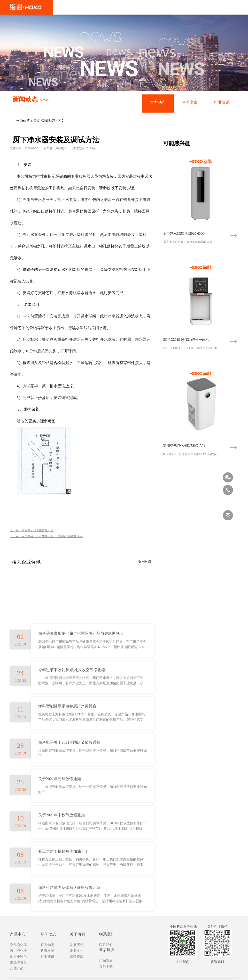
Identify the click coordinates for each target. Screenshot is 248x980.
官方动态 (158, 103)
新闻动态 (49, 121)
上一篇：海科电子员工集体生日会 (32, 530)
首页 (37, 121)
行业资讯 (222, 103)
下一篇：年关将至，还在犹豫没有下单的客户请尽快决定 (46, 536)
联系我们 (106, 972)
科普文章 (190, 103)
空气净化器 (18, 972)
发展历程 (77, 972)
